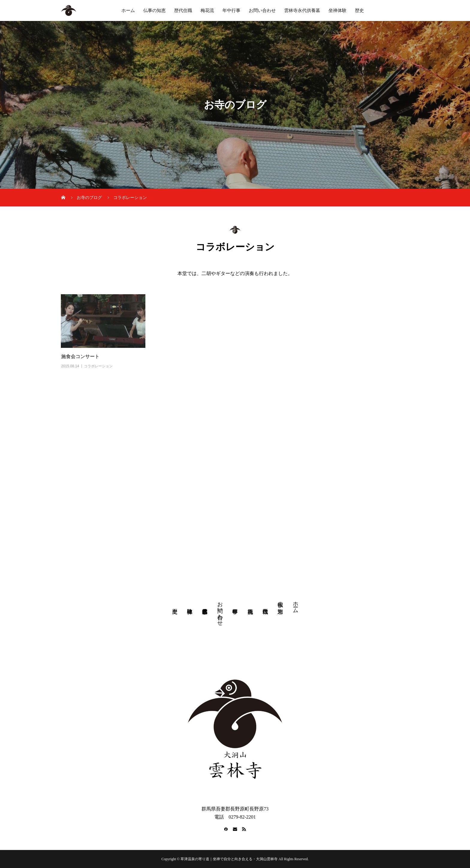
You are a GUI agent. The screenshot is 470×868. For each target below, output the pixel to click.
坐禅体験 (338, 10)
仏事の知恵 (155, 10)
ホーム (128, 10)
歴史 (359, 10)
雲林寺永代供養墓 (302, 10)
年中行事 (231, 10)
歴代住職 (183, 10)
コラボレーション (98, 366)
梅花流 (207, 10)
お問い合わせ (262, 10)
